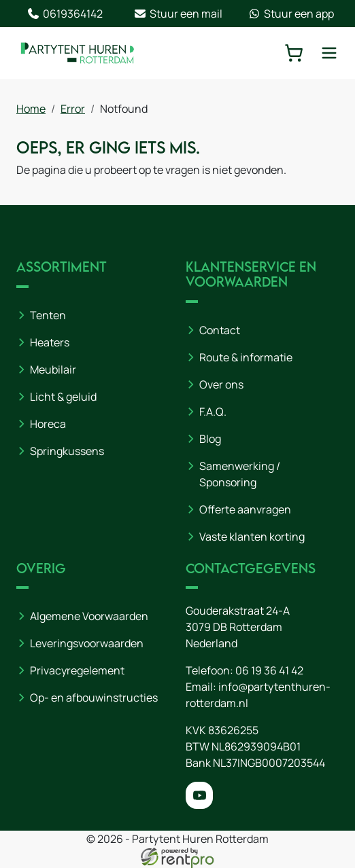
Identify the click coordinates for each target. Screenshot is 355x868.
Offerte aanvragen (245, 509)
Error (73, 109)
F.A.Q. (213, 412)
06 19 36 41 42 (269, 670)
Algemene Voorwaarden (89, 616)
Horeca (48, 424)
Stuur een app (291, 14)
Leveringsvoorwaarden (87, 643)
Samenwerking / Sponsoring (240, 474)
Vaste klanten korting (252, 537)
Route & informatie (246, 357)
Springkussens (67, 451)
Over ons (221, 384)
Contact (220, 330)
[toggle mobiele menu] (329, 53)
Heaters (50, 342)
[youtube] (199, 795)
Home (31, 109)
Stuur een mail (178, 14)
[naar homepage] (78, 53)
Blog (210, 439)
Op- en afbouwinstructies (94, 698)
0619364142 (65, 14)
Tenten (48, 315)
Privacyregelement (77, 670)
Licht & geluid (63, 397)
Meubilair (53, 369)
